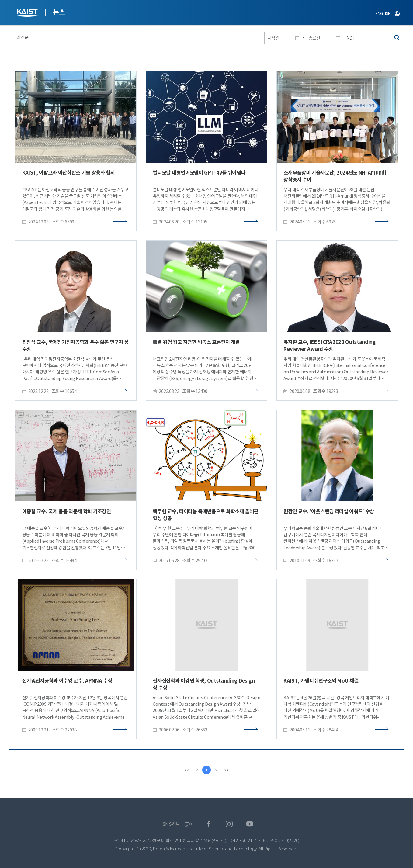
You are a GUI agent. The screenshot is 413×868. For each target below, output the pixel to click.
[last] (227, 770)
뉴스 (59, 12)
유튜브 (250, 824)
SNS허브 (171, 824)
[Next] (216, 770)
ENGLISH (383, 14)
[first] (186, 770)
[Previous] (197, 770)
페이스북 (209, 824)
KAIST (28, 14)
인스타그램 (229, 824)
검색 (397, 38)
